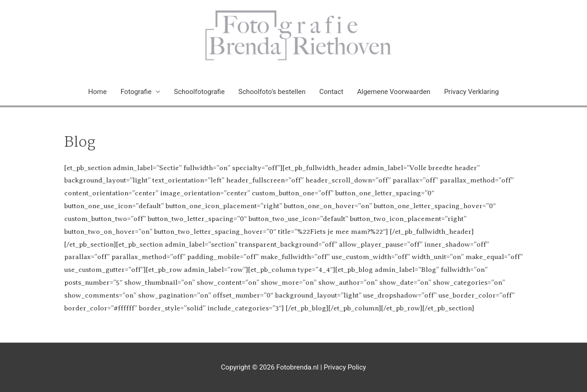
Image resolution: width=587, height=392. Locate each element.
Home (97, 92)
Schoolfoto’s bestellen (272, 92)
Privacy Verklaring (471, 92)
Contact (331, 92)
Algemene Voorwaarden (394, 92)
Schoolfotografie (199, 92)
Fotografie (136, 92)
